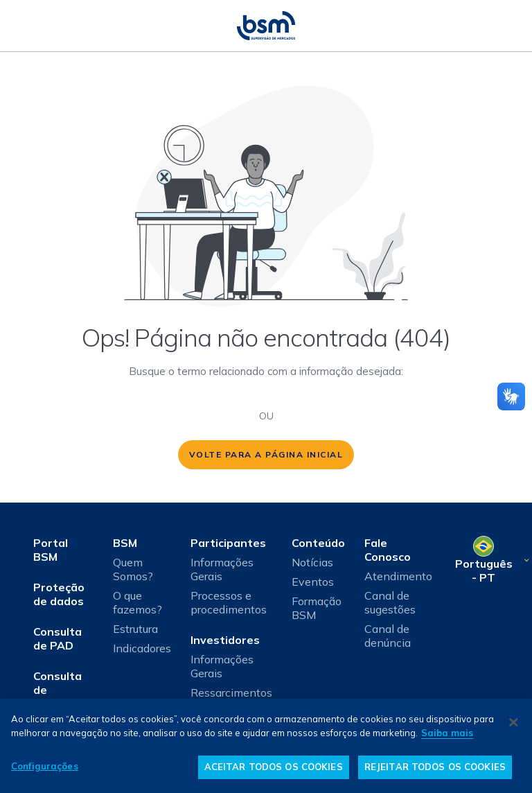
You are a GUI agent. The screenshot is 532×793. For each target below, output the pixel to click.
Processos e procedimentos (229, 602)
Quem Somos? (133, 569)
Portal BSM (51, 550)
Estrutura (135, 629)
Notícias (312, 562)
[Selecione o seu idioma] (491, 560)
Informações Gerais (222, 569)
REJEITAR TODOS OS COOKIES (435, 767)
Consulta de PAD (57, 638)
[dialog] (266, 746)
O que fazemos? (138, 602)
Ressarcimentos (231, 692)
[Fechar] (513, 722)
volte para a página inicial (266, 454)
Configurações (45, 766)
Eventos (313, 582)
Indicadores (142, 648)
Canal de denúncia (388, 636)
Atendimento (398, 576)
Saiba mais (447, 733)
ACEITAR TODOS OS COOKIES (274, 767)
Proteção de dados (59, 594)
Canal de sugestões (390, 602)
